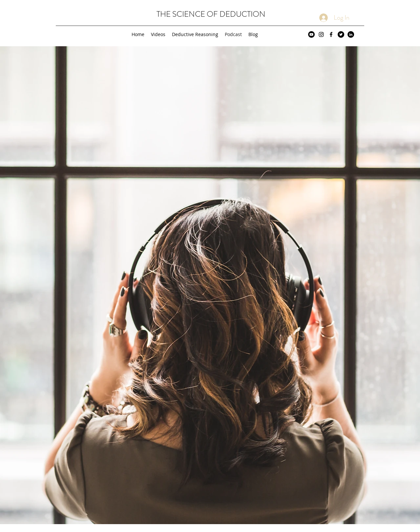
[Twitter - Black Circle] (341, 34)
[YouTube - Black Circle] (311, 34)
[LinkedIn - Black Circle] (351, 34)
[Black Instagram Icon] (321, 34)
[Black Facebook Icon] (331, 34)
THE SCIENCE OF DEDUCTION (211, 14)
